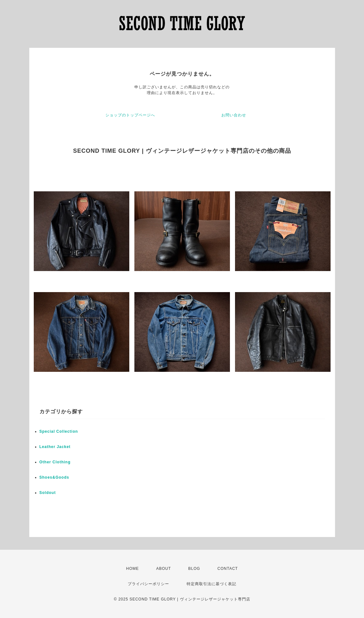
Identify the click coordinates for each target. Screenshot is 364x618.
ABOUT (163, 569)
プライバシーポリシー (148, 584)
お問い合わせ (234, 115)
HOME (132, 569)
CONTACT (228, 569)
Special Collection (59, 431)
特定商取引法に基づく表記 (211, 584)
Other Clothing (55, 462)
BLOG (194, 569)
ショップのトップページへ (130, 115)
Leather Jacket (55, 447)
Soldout (48, 493)
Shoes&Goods (54, 477)
